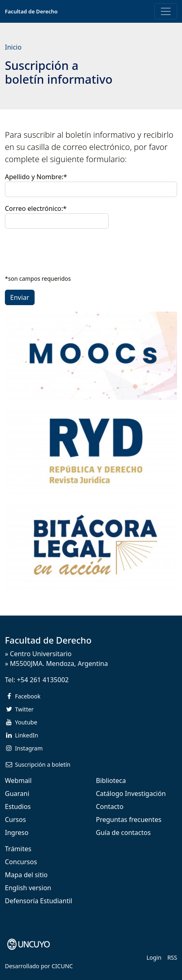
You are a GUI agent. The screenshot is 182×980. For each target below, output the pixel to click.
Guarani (17, 794)
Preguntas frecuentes (129, 820)
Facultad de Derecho (31, 11)
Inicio (13, 47)
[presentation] (67, 251)
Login (154, 957)
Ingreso (17, 833)
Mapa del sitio (26, 875)
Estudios (18, 807)
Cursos (15, 820)
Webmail (18, 781)
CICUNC (62, 966)
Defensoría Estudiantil (38, 901)
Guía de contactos (124, 833)
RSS (172, 957)
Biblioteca (111, 781)
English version (28, 888)
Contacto (110, 807)
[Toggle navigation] (166, 11)
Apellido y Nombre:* (36, 177)
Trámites (18, 849)
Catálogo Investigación (131, 794)
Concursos (21, 862)
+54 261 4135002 (43, 680)
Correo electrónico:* (57, 216)
